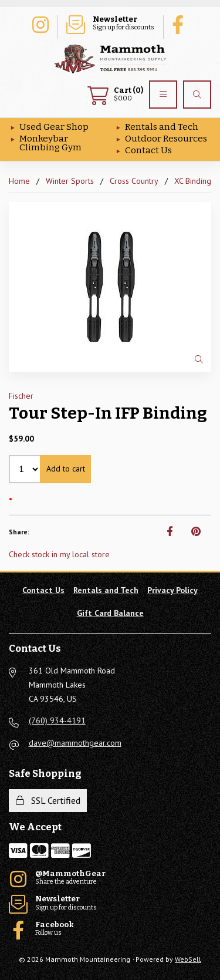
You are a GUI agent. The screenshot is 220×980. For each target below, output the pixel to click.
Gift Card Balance (110, 613)
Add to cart (66, 469)
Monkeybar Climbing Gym (50, 143)
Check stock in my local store (59, 554)
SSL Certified (48, 800)
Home (19, 181)
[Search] (197, 95)
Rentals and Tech (162, 127)
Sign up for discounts (110, 23)
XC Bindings (194, 181)
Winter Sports (70, 181)
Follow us (181, 23)
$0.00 (115, 95)
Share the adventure (40, 23)
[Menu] (163, 95)
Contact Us (148, 150)
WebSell (188, 959)
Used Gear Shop (54, 127)
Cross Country (134, 181)
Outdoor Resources (166, 139)
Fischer (21, 396)
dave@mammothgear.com (75, 743)
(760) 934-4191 (57, 720)
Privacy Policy (172, 590)
